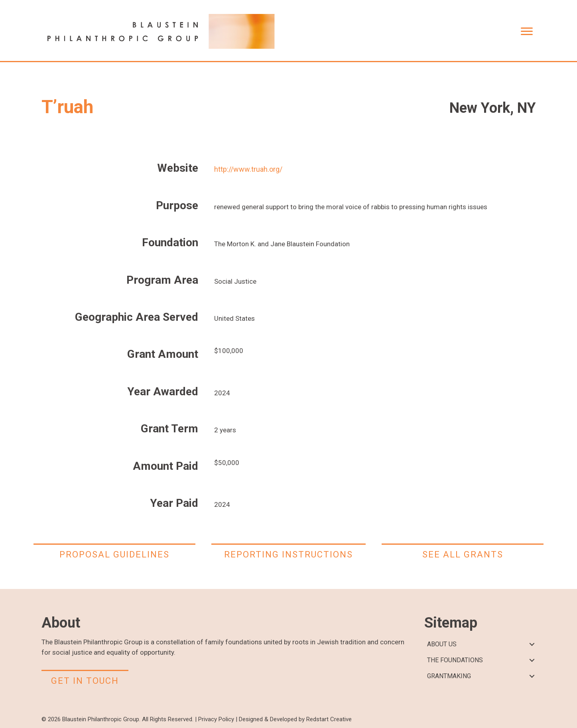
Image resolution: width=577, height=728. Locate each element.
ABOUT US (442, 644)
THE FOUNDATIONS (455, 660)
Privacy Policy (216, 719)
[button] (532, 645)
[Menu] (527, 31)
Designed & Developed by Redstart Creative (295, 719)
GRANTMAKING (449, 676)
